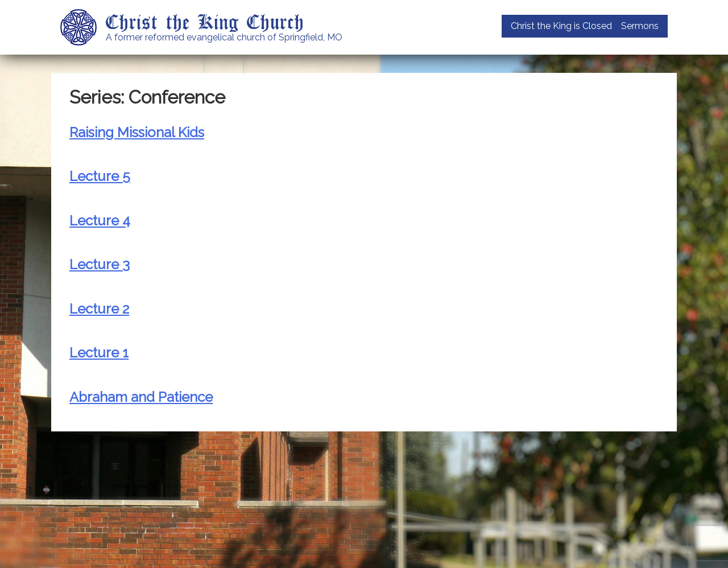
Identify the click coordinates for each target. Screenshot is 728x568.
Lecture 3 (100, 264)
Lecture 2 (99, 309)
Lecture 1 (99, 353)
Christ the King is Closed (561, 26)
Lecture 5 (100, 176)
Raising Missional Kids (137, 132)
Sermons (640, 26)
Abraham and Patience (141, 397)
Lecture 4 (100, 221)
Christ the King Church (205, 21)
